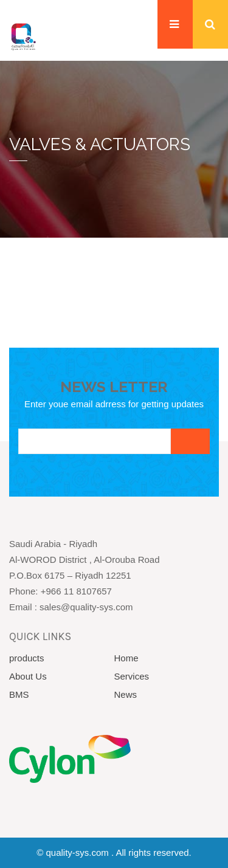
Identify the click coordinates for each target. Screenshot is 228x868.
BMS (19, 694)
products (27, 658)
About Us (28, 676)
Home (126, 658)
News (126, 694)
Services (132, 676)
